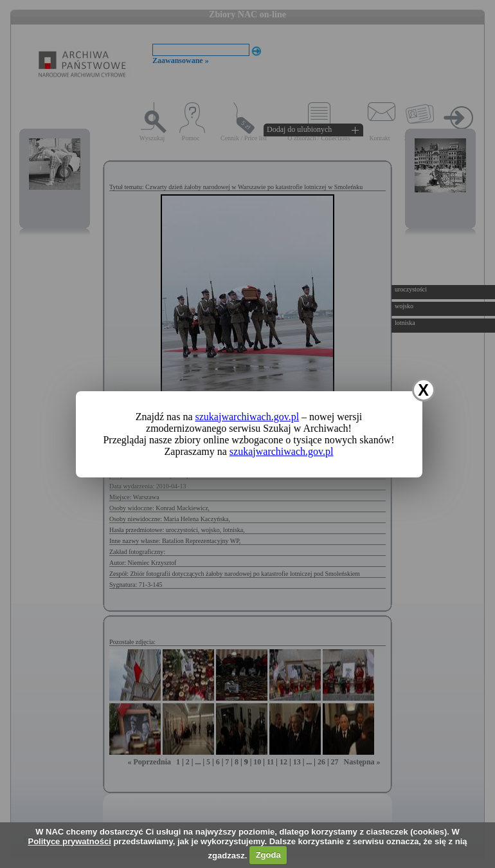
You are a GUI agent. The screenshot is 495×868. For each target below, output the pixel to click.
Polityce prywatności (69, 841)
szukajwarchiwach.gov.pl (248, 417)
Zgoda (268, 855)
